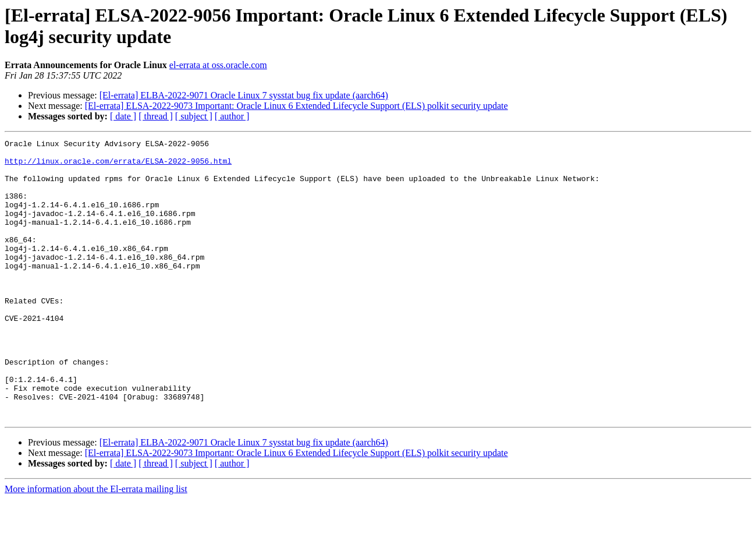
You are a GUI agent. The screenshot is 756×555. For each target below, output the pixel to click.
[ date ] (123, 116)
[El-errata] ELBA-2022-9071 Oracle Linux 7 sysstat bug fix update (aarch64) (244, 95)
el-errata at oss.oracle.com (218, 65)
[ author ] (232, 116)
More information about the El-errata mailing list (96, 545)
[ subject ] (194, 116)
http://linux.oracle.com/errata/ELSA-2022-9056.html (118, 166)
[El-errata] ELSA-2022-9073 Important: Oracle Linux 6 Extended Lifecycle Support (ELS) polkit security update (297, 106)
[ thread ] (156, 116)
